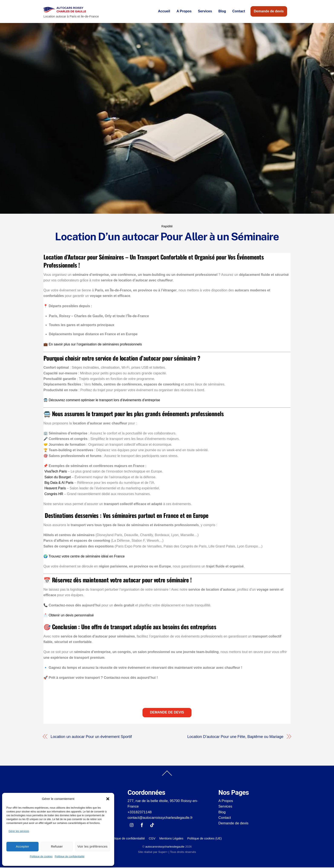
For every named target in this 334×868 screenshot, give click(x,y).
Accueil (164, 12)
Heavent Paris (55, 489)
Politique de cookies (41, 857)
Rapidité (167, 227)
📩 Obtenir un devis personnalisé (69, 616)
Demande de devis (269, 12)
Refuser (57, 846)
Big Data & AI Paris (59, 483)
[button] (108, 799)
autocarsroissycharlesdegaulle (165, 847)
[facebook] (142, 825)
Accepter (22, 846)
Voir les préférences (92, 846)
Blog (222, 12)
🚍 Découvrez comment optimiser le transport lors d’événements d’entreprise (102, 401)
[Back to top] (167, 776)
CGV (152, 839)
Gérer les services (19, 831)
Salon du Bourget (58, 478)
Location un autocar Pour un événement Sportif (91, 737)
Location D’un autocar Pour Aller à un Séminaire (167, 237)
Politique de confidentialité (70, 857)
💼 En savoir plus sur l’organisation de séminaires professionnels (93, 345)
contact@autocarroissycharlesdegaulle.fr (160, 818)
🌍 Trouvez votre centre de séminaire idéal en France (84, 557)
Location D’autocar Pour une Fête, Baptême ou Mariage (235, 737)
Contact (239, 12)
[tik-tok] (152, 825)
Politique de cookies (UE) (204, 839)
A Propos (184, 12)
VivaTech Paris (56, 472)
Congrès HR (54, 495)
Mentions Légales (171, 839)
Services (205, 12)
